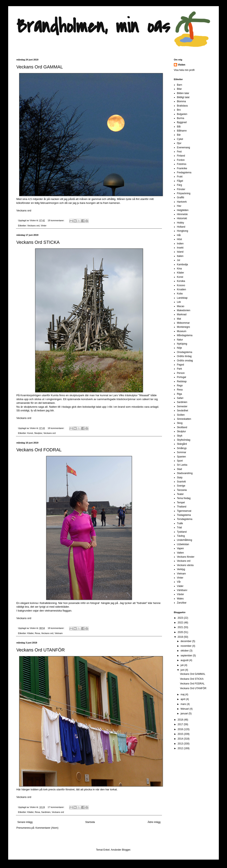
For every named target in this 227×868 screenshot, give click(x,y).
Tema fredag (184, 498)
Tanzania (182, 490)
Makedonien (184, 310)
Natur (180, 340)
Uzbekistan (183, 544)
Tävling (181, 536)
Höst (179, 239)
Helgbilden (183, 210)
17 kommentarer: (56, 807)
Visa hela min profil (184, 70)
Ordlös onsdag (185, 361)
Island (180, 252)
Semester (182, 406)
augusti (185, 660)
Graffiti (180, 197)
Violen (33, 220)
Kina (179, 269)
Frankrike (182, 168)
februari (185, 709)
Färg (179, 185)
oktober (185, 651)
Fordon (181, 160)
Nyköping (182, 344)
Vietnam (59, 633)
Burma (180, 118)
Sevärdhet (183, 411)
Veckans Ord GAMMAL (40, 67)
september (187, 656)
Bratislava (182, 106)
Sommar (181, 452)
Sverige (181, 486)
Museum (182, 331)
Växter (180, 594)
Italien (180, 256)
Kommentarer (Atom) (47, 828)
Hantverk (182, 202)
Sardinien (46, 812)
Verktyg (181, 569)
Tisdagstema (184, 515)
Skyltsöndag (184, 440)
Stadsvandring (185, 473)
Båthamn (182, 131)
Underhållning (184, 540)
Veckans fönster (186, 557)
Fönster (181, 189)
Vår (179, 582)
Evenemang (183, 148)
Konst (30, 433)
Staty (180, 478)
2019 (181, 637)
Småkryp (182, 448)
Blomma (181, 101)
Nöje (179, 348)
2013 (181, 744)
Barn (179, 85)
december (186, 641)
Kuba (180, 294)
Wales (180, 599)
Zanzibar (182, 603)
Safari (180, 398)
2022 (181, 623)
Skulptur (38, 433)
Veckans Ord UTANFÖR (41, 650)
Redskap (182, 381)
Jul (178, 260)
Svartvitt (181, 482)
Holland (181, 227)
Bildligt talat (183, 97)
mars (184, 704)
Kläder (31, 633)
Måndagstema (185, 335)
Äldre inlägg (154, 822)
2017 (181, 724)
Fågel (180, 181)
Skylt (180, 436)
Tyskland (182, 532)
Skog (180, 423)
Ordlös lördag (184, 356)
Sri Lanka (182, 465)
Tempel (181, 503)
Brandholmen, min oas (93, 27)
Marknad (182, 314)
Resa (37, 633)
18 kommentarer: (56, 220)
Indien (180, 244)
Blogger (126, 850)
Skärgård (182, 444)
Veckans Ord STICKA (38, 242)
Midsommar (183, 323)
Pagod (180, 365)
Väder (180, 586)
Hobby (180, 223)
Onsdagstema (185, 352)
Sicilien (181, 415)
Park (179, 369)
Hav (179, 206)
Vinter (44, 226)
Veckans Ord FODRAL (39, 450)
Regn (180, 386)
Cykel (180, 139)
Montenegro (183, 327)
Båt (179, 127)
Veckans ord (24, 210)
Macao (181, 306)
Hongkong (183, 231)
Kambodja (182, 264)
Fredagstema (184, 172)
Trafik (180, 523)
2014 (181, 739)
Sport (180, 461)
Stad (179, 469)
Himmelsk (182, 214)
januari (185, 714)
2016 (181, 729)
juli (182, 665)
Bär (179, 135)
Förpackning (184, 193)
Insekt (180, 248)
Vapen (180, 548)
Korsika (181, 281)
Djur (179, 143)
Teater (180, 494)
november (186, 646)
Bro (179, 110)
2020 (181, 632)
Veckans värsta (185, 565)
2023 (181, 618)
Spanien (181, 457)
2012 (181, 748)
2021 (181, 627)
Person (181, 373)
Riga (179, 394)
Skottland (182, 427)
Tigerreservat (184, 511)
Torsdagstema (185, 519)
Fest (179, 152)
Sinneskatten (184, 419)
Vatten (180, 553)
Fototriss (182, 164)
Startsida (90, 822)
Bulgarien (182, 114)
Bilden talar (183, 93)
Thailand (182, 507)
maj (183, 694)
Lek (179, 302)
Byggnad (182, 122)
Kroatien (181, 289)
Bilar (179, 89)
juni (183, 670)
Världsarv (182, 590)
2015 (181, 734)
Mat (179, 319)
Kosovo (181, 285)
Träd (179, 528)
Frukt (180, 177)
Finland (181, 156)
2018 (181, 720)
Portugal (181, 377)
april (183, 699)
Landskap (182, 298)
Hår (179, 235)
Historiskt (182, 218)
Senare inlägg (25, 822)
